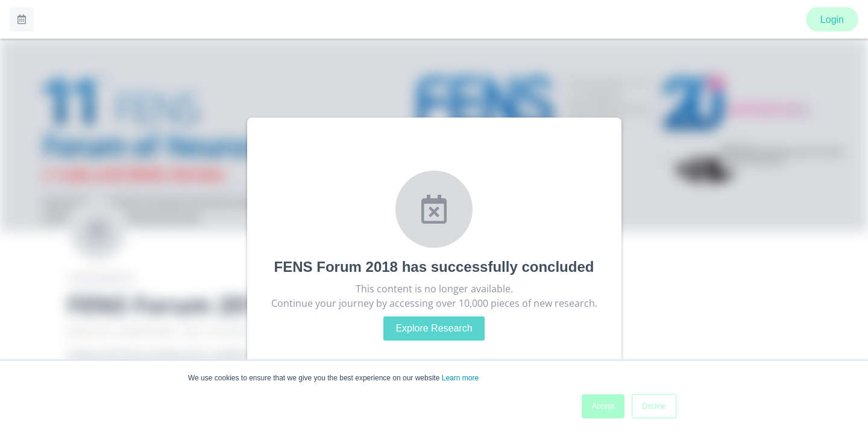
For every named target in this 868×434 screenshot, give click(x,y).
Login (832, 20)
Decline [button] (654, 406)
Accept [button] (603, 406)
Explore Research (434, 328)
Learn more (460, 378)
